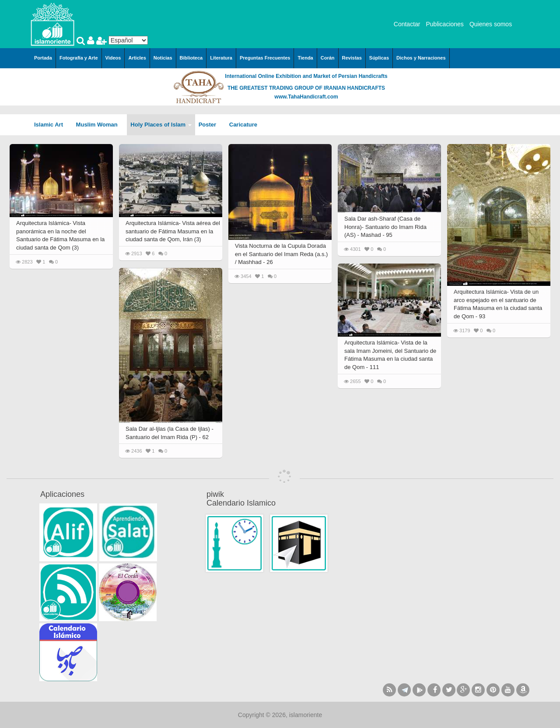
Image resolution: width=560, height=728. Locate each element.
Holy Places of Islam (161, 125)
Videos (113, 58)
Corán (328, 58)
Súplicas (379, 58)
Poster (210, 125)
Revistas (352, 58)
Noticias (163, 58)
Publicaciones (444, 24)
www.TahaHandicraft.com (306, 97)
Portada (43, 58)
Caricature (243, 125)
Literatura (221, 58)
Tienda (305, 58)
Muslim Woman (100, 125)
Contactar (407, 24)
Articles (137, 58)
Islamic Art (52, 125)
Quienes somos (491, 24)
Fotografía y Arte (79, 58)
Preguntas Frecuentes (265, 58)
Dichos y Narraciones (421, 58)
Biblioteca (191, 58)
